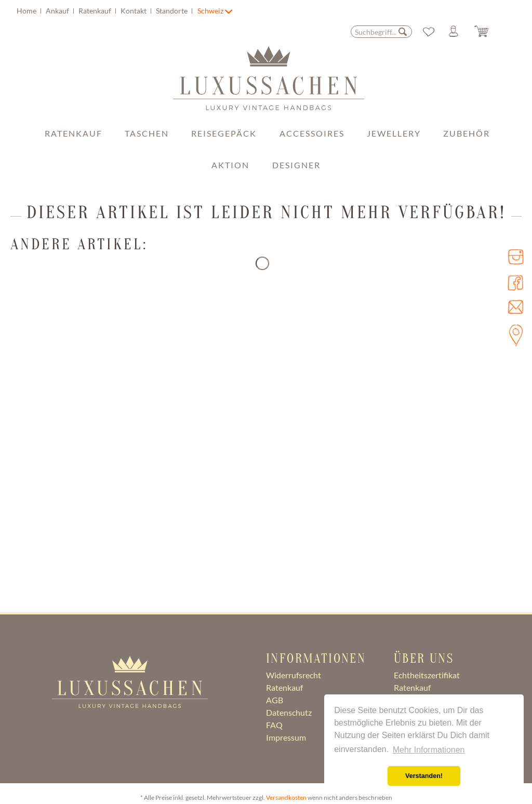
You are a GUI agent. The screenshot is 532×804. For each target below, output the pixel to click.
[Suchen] (403, 31)
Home (27, 11)
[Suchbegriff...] (381, 32)
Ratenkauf (96, 11)
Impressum (286, 737)
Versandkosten (286, 798)
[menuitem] (106, 11)
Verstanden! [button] (424, 776)
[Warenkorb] (489, 32)
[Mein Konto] (458, 32)
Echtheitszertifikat (427, 675)
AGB (275, 700)
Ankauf (58, 11)
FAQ (274, 725)
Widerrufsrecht (294, 675)
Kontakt (134, 11)
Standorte (172, 11)
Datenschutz (289, 712)
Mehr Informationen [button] (429, 750)
